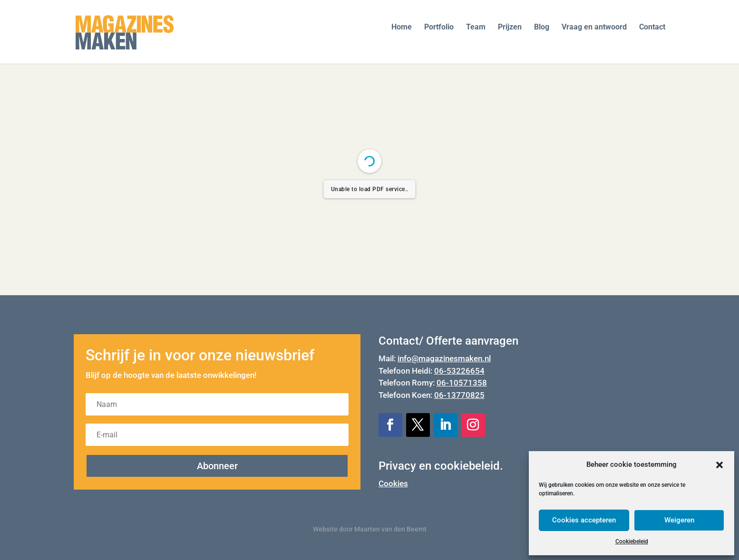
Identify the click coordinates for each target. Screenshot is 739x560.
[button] (720, 465)
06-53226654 (459, 371)
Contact (652, 28)
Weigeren (679, 520)
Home (402, 28)
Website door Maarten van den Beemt (370, 529)
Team (476, 28)
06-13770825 (459, 395)
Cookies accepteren (584, 520)
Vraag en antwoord (594, 28)
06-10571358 (462, 383)
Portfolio (439, 28)
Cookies (393, 483)
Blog (542, 28)
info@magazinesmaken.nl (444, 358)
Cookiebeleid (632, 541)
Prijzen (510, 28)
